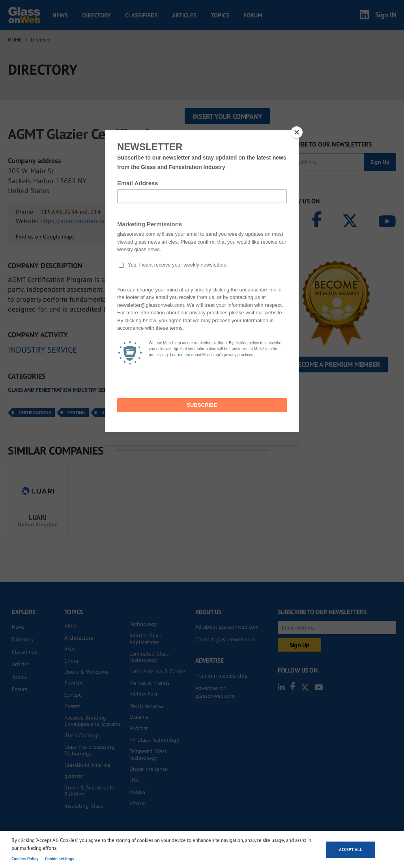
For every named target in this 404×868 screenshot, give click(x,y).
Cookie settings (60, 859)
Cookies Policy (25, 859)
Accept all (351, 849)
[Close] (297, 132)
